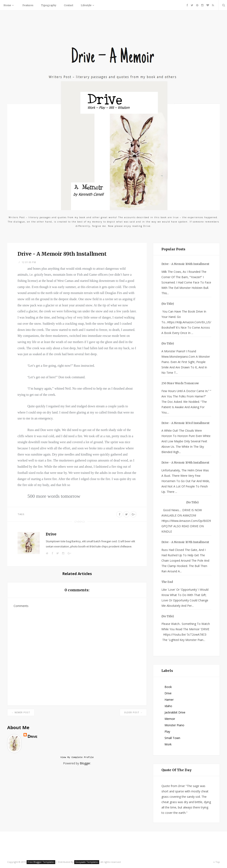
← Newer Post (21, 712)
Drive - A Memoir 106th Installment (185, 264)
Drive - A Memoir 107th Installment (185, 542)
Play (167, 732)
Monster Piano (174, 725)
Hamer (169, 700)
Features (28, 5)
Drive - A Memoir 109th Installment (185, 463)
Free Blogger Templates (41, 862)
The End (167, 582)
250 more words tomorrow (180, 383)
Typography (49, 5)
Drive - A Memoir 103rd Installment (185, 423)
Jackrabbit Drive (175, 712)
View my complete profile (77, 758)
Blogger (85, 764)
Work (168, 744)
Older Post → (133, 712)
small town (172, 738)
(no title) (168, 304)
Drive (51, 534)
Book (168, 687)
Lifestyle (88, 5)
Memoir (170, 719)
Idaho (168, 706)
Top (216, 862)
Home (9, 5)
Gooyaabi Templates (87, 862)
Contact (69, 5)
